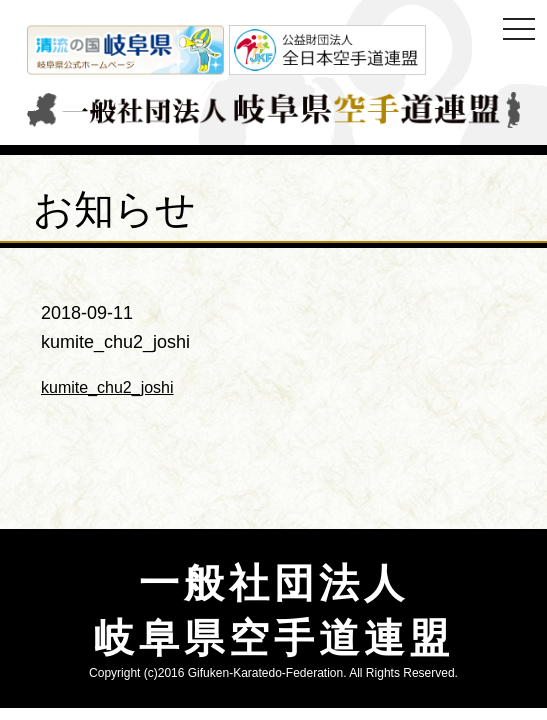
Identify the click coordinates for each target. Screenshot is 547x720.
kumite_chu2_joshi (107, 387)
